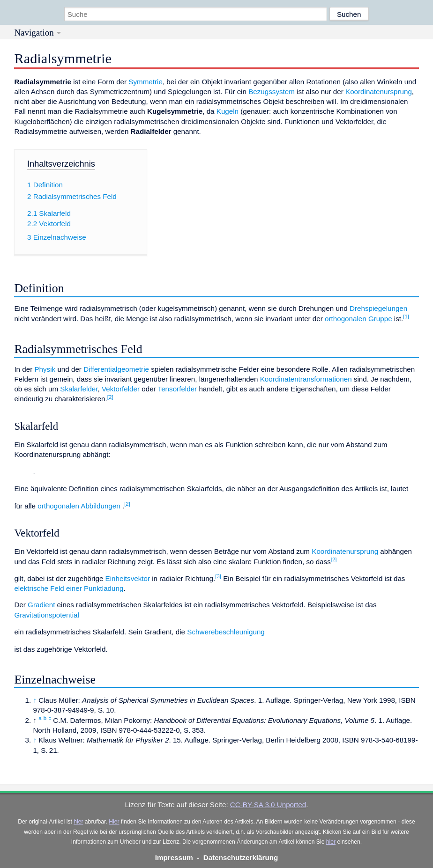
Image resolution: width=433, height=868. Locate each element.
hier (78, 822)
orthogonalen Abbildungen (79, 506)
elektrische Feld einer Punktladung (69, 588)
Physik (45, 369)
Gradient (41, 605)
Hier (114, 822)
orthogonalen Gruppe (358, 319)
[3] (218, 576)
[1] (406, 316)
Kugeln (228, 111)
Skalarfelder (79, 389)
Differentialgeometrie (116, 369)
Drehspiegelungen (378, 308)
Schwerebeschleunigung (226, 632)
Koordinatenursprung (379, 92)
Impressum (174, 857)
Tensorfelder (178, 389)
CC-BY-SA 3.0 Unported (268, 805)
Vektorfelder (121, 389)
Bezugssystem (272, 92)
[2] (110, 397)
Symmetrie (146, 82)
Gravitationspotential (46, 615)
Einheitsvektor (128, 578)
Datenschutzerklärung (241, 857)
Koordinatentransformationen (306, 379)
